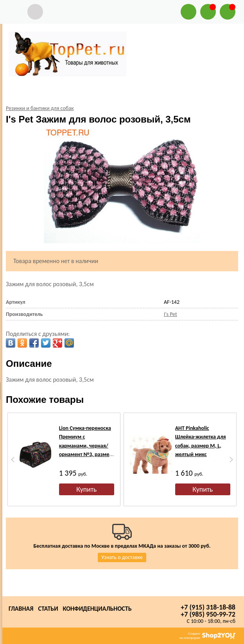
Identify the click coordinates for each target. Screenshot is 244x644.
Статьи (48, 609)
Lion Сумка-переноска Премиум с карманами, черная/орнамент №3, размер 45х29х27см (86, 446)
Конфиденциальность (97, 609)
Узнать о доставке (122, 557)
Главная (21, 609)
